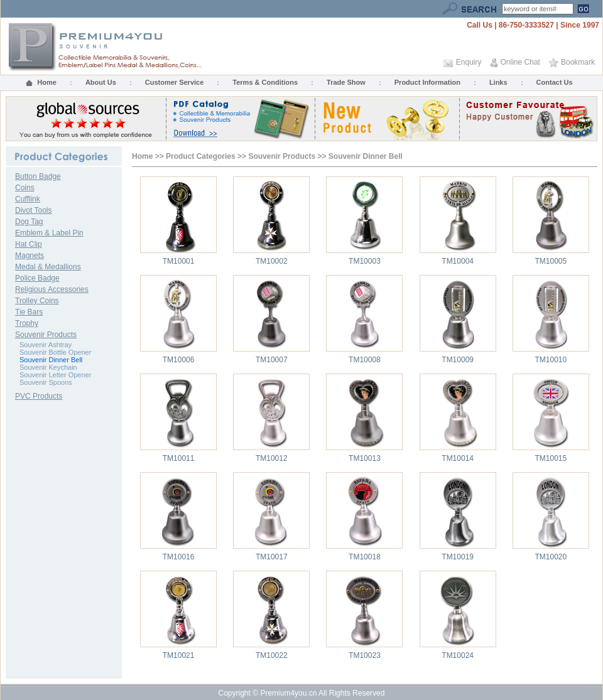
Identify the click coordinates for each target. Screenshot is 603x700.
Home (47, 82)
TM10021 (179, 655)
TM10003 (365, 261)
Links (498, 82)
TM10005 (551, 261)
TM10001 (179, 261)
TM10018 (365, 557)
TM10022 (272, 655)
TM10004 (458, 261)
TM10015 (551, 458)
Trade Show (346, 82)
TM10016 (179, 557)
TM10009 (458, 360)
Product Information (427, 82)
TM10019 (458, 557)
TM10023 (365, 655)
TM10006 (179, 360)
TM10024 (458, 655)
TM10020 (551, 557)
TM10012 (272, 458)
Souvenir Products (282, 156)
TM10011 (179, 458)
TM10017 (272, 557)
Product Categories (201, 156)
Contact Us (555, 82)
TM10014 (458, 458)
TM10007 (272, 360)
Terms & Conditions (265, 82)
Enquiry (469, 62)
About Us (101, 82)
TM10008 (365, 360)
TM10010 (551, 360)
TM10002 (272, 261)
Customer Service (175, 82)
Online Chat (520, 62)
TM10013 (365, 458)
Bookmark (578, 62)
